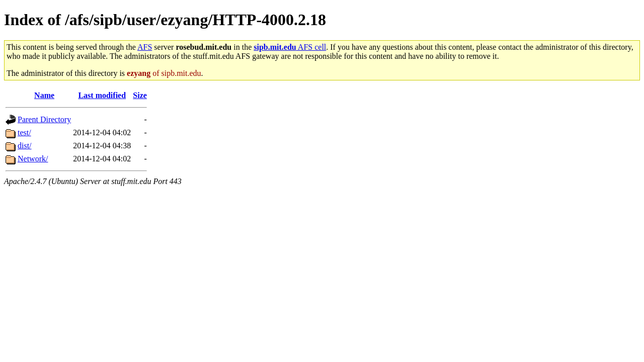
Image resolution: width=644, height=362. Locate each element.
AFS (145, 47)
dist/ (25, 146)
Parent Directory (44, 119)
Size (140, 95)
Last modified (102, 95)
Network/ (33, 159)
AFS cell (290, 47)
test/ (24, 132)
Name (44, 95)
